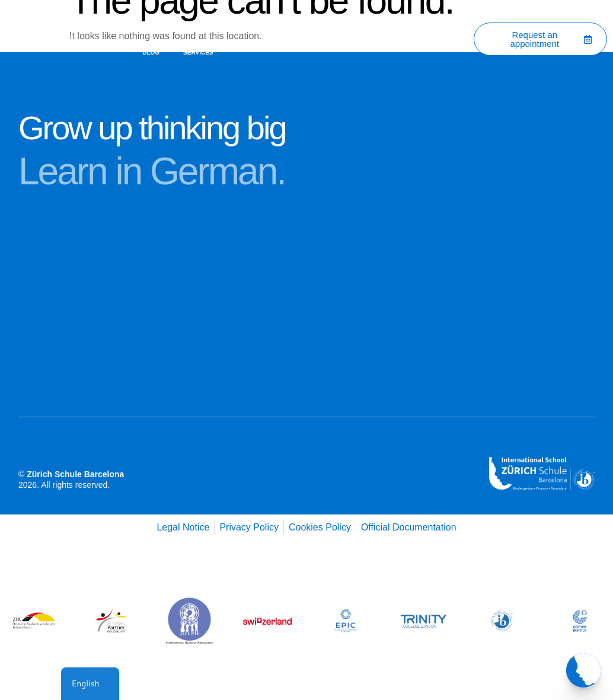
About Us (199, 25)
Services (198, 52)
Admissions (402, 25)
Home (151, 25)
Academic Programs (325, 25)
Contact (253, 25)
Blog (151, 52)
